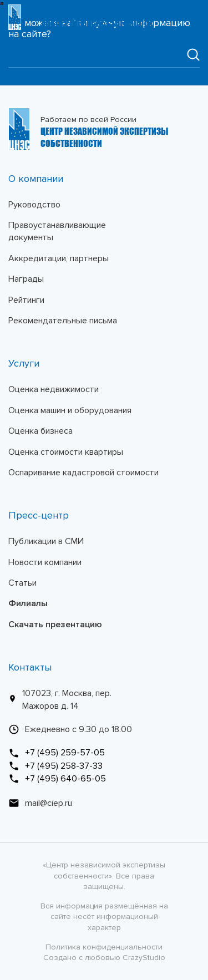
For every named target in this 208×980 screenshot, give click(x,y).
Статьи (22, 583)
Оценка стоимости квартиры (66, 452)
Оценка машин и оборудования (70, 410)
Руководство (34, 205)
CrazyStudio (144, 958)
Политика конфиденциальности (104, 947)
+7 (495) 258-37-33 (55, 766)
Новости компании (45, 562)
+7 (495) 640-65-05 (57, 779)
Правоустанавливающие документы (57, 231)
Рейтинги (26, 300)
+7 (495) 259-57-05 (57, 753)
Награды (26, 279)
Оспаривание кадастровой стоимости (83, 473)
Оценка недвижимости (54, 389)
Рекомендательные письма (63, 321)
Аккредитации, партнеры (59, 258)
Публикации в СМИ (46, 541)
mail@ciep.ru (40, 803)
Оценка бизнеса (40, 431)
